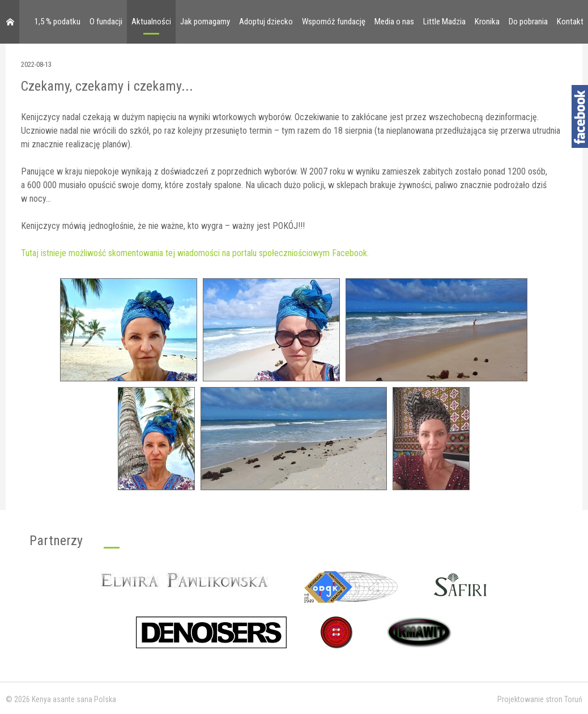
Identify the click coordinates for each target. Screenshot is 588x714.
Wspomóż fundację (334, 22)
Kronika (487, 22)
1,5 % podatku (57, 22)
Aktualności (151, 22)
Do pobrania (528, 22)
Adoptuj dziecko (266, 22)
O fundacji (106, 22)
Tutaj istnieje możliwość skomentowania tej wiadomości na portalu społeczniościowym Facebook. (195, 253)
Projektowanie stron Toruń (540, 699)
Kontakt (570, 22)
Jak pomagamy (205, 22)
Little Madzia (444, 22)
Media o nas (394, 22)
